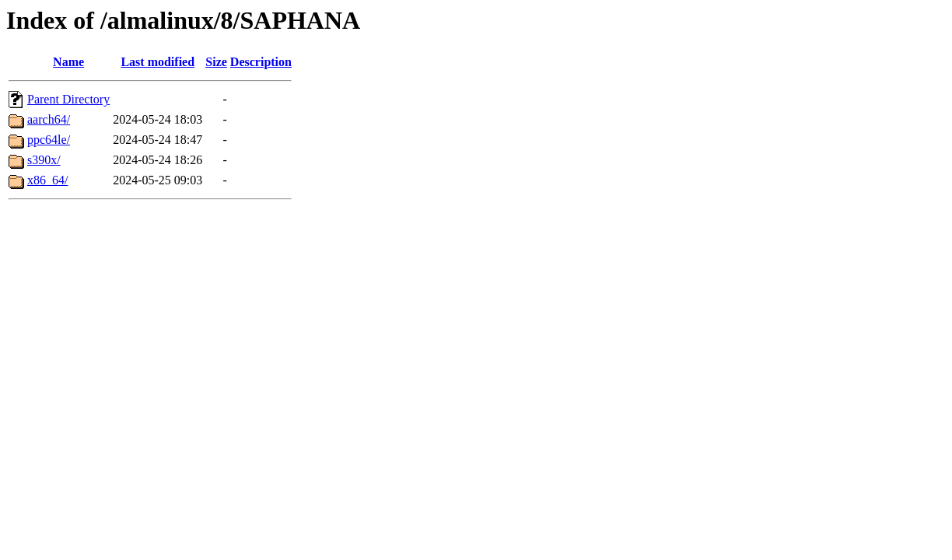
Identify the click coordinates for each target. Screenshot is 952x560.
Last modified (157, 62)
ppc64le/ (49, 140)
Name (68, 62)
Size (216, 62)
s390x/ (44, 160)
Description (261, 62)
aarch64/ (49, 119)
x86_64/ (47, 180)
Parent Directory (68, 99)
